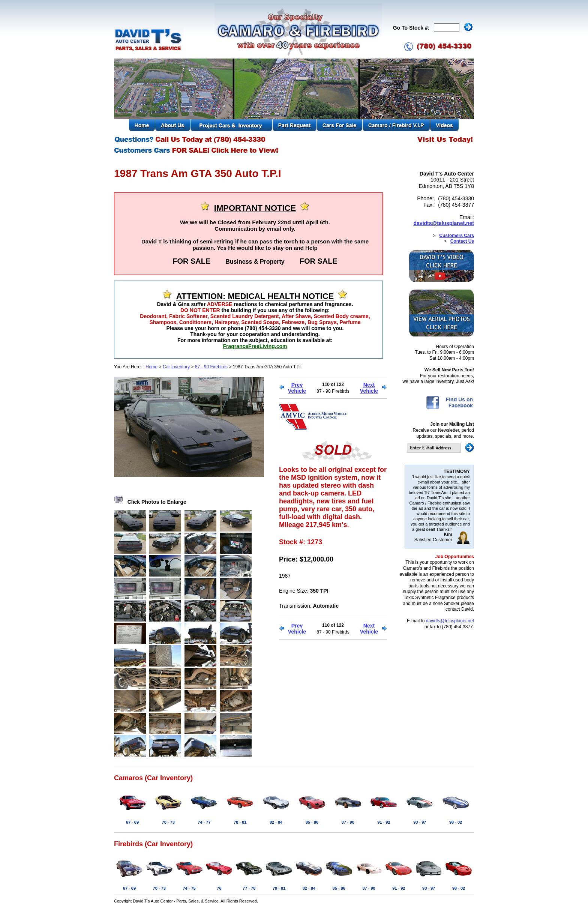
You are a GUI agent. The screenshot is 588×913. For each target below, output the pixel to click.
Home (151, 367)
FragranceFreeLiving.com (255, 346)
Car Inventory (176, 367)
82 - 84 (276, 822)
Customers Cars (457, 236)
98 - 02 (456, 822)
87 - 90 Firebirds (211, 367)
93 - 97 (420, 822)
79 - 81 (279, 888)
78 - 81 (240, 822)
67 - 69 (132, 822)
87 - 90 (348, 822)
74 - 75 (189, 888)
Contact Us (462, 241)
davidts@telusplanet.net (444, 223)
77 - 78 (249, 888)
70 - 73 (168, 822)
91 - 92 (384, 822)
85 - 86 (312, 822)
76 (219, 888)
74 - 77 (204, 822)
